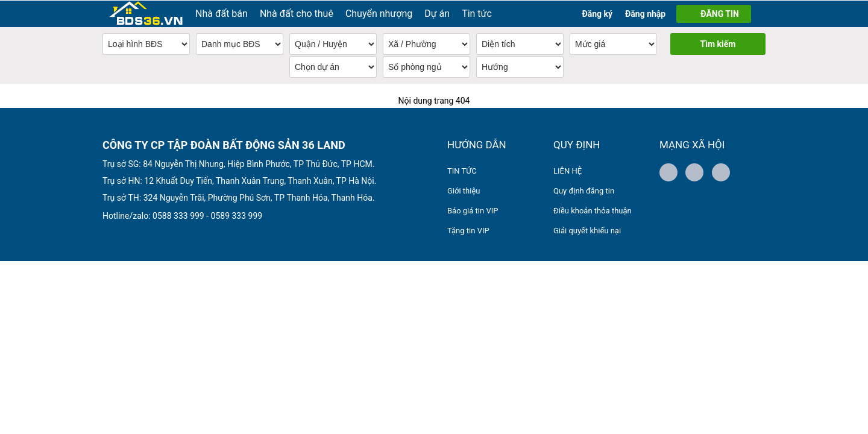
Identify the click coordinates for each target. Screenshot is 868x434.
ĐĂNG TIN (720, 13)
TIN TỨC (462, 170)
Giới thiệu (464, 190)
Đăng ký (597, 13)
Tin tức (477, 13)
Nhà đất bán (222, 13)
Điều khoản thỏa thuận (593, 210)
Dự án (437, 13)
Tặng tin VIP (468, 230)
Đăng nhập (645, 13)
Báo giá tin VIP (473, 210)
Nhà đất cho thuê (297, 13)
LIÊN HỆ (568, 170)
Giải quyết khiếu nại (587, 230)
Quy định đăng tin (584, 190)
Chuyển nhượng (379, 13)
